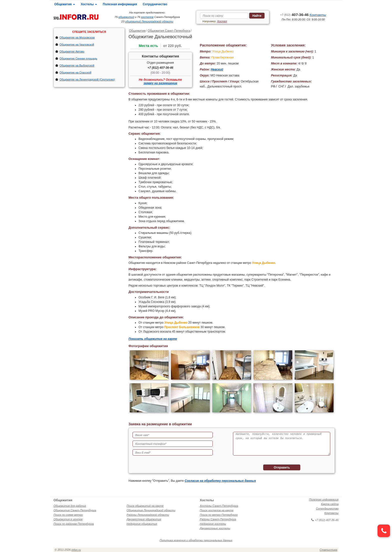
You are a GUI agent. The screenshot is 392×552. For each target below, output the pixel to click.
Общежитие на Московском (77, 37)
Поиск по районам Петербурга (74, 524)
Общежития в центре (68, 519)
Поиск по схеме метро (68, 515)
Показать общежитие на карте (153, 339)
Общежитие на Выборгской (77, 65)
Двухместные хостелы (215, 528)
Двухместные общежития (144, 519)
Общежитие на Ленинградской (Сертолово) (87, 79)
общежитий (126, 17)
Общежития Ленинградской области (151, 510)
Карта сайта (330, 504)
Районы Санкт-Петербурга (218, 519)
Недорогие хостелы (213, 524)
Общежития (65, 4)
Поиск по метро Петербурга (219, 515)
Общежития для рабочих (70, 506)
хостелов (147, 17)
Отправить (282, 468)
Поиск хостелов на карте (217, 510)
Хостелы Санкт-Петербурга (219, 506)
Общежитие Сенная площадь (78, 58)
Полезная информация (120, 4)
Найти (257, 16)
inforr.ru (76, 550)
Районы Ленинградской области (148, 515)
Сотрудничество (155, 4)
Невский (217, 69)
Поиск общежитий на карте (145, 506)
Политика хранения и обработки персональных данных (196, 540)
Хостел (222, 21)
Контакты (318, 15)
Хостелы (89, 4)
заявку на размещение (160, 83)
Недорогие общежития (142, 524)
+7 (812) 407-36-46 (160, 68)
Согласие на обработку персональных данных (220, 481)
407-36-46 (294, 15)
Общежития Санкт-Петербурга (169, 31)
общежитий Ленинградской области (149, 21)
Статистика (328, 550)
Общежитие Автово (72, 51)
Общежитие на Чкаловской (77, 44)
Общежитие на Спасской (75, 72)
